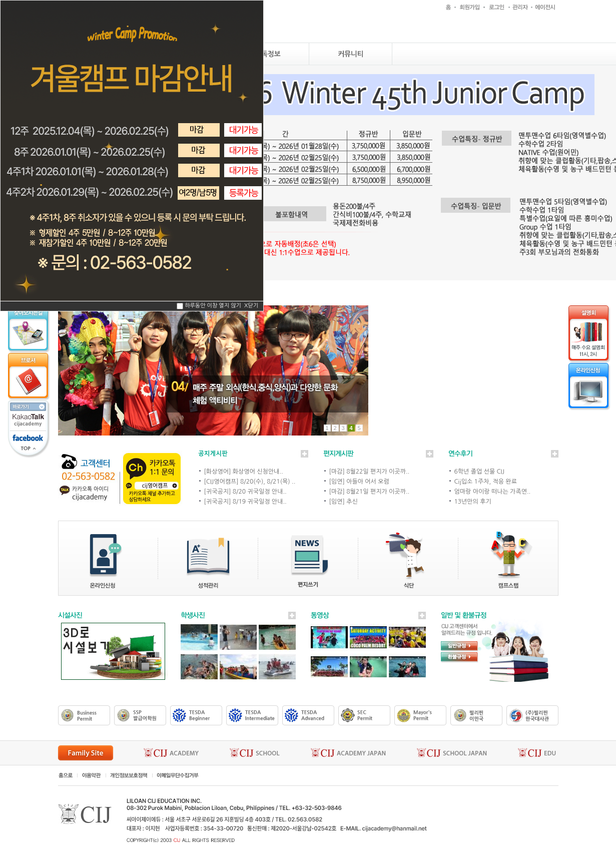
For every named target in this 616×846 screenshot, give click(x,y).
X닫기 (251, 306)
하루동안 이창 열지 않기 (213, 306)
